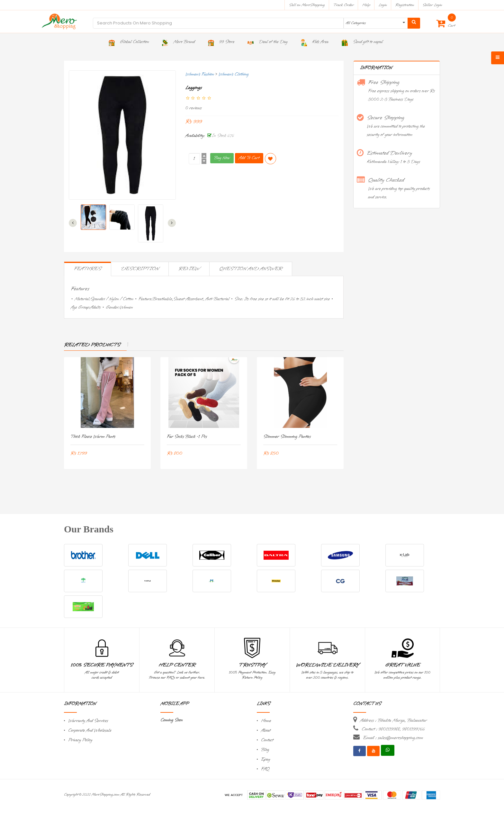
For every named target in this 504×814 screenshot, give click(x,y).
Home (266, 721)
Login (383, 5)
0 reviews (194, 108)
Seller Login (432, 5)
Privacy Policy (80, 740)
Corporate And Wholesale (90, 731)
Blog (265, 750)
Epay (265, 760)
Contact (267, 740)
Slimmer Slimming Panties (287, 437)
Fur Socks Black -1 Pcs (187, 437)
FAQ (265, 769)
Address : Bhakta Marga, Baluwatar (393, 720)
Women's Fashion (200, 74)
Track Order (343, 5)
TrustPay (252, 665)
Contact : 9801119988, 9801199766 (393, 729)
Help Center (177, 665)
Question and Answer (251, 269)
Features (88, 269)
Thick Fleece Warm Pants (93, 437)
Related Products (92, 345)
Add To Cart (249, 158)
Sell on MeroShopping (307, 5)
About (266, 731)
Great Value (402, 665)
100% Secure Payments (102, 665)
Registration (405, 5)
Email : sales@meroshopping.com (393, 738)
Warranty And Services (88, 721)
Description (140, 269)
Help (366, 5)
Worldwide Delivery (328, 665)
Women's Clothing (234, 74)
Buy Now (222, 158)
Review (189, 269)
